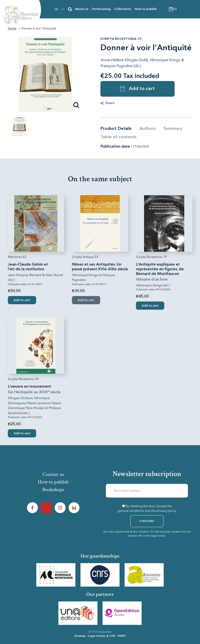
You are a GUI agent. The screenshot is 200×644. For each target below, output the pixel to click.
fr (63, 10)
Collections (123, 9)
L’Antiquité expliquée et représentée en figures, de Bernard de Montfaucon (160, 269)
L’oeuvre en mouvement (29, 387)
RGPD (122, 636)
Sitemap (80, 636)
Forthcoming (101, 9)
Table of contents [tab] (118, 137)
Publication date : (116, 147)
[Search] (70, 9)
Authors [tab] (148, 129)
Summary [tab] (173, 129)
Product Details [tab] (116, 129)
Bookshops (53, 490)
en (56, 10)
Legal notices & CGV (102, 636)
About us (82, 9)
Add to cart (137, 89)
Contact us (53, 474)
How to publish (146, 9)
